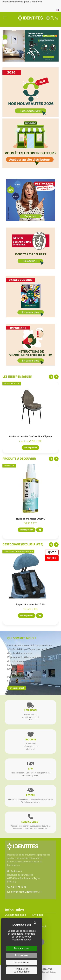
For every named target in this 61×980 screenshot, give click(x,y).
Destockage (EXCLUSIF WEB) (23, 544)
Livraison (38, 915)
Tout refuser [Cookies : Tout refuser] (22, 955)
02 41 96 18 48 (19, 887)
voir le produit (30, 448)
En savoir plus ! (17, 688)
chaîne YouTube (26, 681)
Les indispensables (17, 376)
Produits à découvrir (19, 458)
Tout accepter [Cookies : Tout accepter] (22, 949)
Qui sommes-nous (15, 915)
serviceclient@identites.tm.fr (26, 892)
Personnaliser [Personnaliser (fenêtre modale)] (22, 962)
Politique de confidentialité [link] (22, 970)
